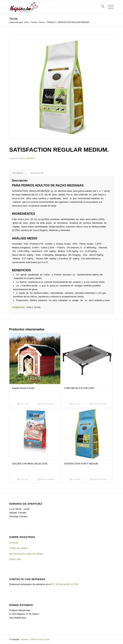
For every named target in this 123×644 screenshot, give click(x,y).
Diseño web (15, 559)
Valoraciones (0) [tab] (37, 173)
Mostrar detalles (46, 404)
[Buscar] (101, 7)
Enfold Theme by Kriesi (40, 639)
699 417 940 (72, 584)
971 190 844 (57, 584)
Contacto (14, 543)
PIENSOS (30, 158)
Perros (22, 158)
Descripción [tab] (18, 173)
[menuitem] (101, 7)
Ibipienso (25, 639)
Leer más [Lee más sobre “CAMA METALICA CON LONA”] (75, 404)
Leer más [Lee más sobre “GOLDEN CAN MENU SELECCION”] (23, 480)
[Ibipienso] (51, 7)
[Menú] (109, 7)
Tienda (13, 19)
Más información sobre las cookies (26, 554)
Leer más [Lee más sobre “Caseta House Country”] (23, 404)
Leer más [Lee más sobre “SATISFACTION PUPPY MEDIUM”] (75, 480)
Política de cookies (19, 548)
